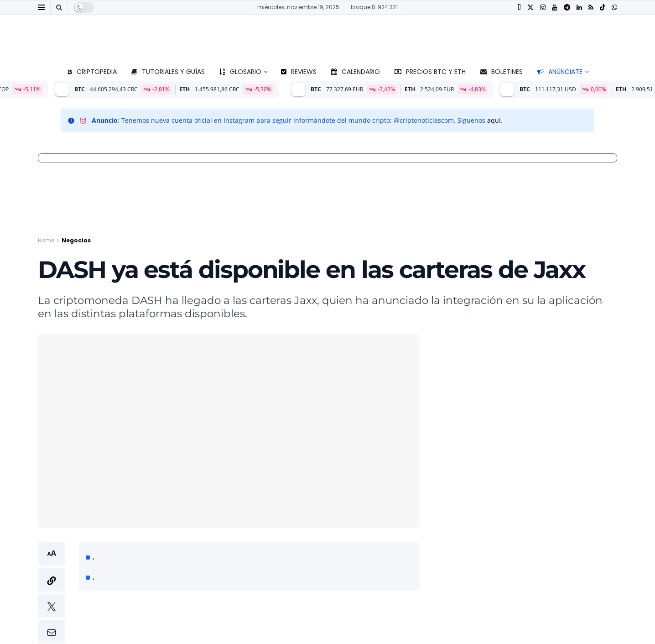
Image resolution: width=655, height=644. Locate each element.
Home (46, 240)
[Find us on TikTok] (603, 8)
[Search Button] (59, 7)
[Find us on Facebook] (519, 8)
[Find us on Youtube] (555, 8)
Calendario (356, 72)
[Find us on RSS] (591, 8)
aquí (494, 120)
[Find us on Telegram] (567, 8)
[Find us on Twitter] (530, 8)
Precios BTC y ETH (430, 72)
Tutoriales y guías (168, 72)
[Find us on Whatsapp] (614, 8)
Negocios (76, 240)
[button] (52, 593)
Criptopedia (92, 72)
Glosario (240, 72)
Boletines (502, 72)
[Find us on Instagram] (543, 8)
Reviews (299, 72)
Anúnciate (560, 72)
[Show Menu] (41, 7)
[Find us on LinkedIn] (579, 8)
